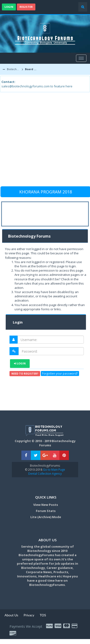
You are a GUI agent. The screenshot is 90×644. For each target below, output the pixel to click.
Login (9, 7)
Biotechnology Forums (13, 69)
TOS (43, 615)
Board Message (32, 69)
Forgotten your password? (60, 374)
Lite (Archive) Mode (46, 517)
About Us (11, 615)
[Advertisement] (45, 141)
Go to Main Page (54, 470)
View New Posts (46, 505)
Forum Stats (46, 511)
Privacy (29, 615)
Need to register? (25, 373)
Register (26, 7)
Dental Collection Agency (45, 474)
